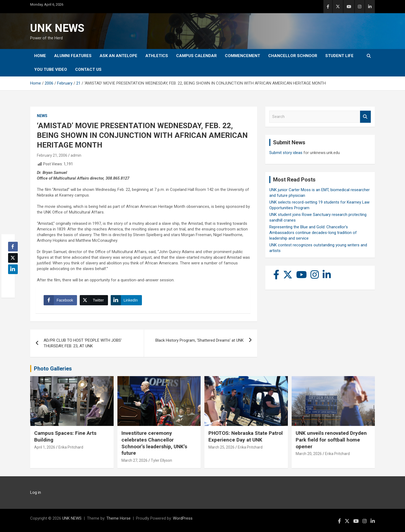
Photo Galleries (53, 369)
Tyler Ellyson (161, 460)
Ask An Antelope (118, 56)
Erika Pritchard (71, 447)
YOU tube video (51, 69)
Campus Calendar (196, 56)
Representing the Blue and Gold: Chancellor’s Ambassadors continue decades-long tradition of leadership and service (313, 233)
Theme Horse (118, 518)
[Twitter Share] (94, 300)
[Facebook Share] (60, 300)
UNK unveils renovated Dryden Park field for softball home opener (331, 440)
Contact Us (88, 69)
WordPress (183, 518)
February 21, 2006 (52, 155)
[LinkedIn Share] (126, 300)
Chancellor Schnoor (293, 56)
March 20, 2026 (309, 454)
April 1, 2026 (45, 447)
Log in (36, 492)
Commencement (242, 56)
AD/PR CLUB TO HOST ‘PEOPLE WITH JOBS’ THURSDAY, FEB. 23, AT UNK (83, 343)
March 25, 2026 (221, 447)
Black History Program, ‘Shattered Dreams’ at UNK (200, 340)
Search (365, 117)
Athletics (157, 56)
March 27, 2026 (135, 460)
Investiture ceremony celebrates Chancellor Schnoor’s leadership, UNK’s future (154, 443)
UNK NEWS (57, 28)
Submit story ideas (286, 153)
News (42, 116)
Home (40, 56)
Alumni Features (73, 56)
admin (76, 155)
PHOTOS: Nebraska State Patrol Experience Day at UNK (246, 436)
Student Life (339, 56)
